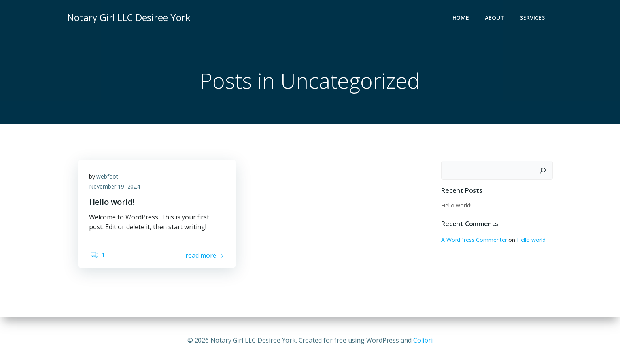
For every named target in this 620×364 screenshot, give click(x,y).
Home (461, 18)
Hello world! (456, 206)
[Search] (544, 171)
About (495, 18)
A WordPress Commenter (474, 240)
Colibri (423, 340)
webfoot (109, 178)
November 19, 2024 (116, 188)
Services (533, 18)
